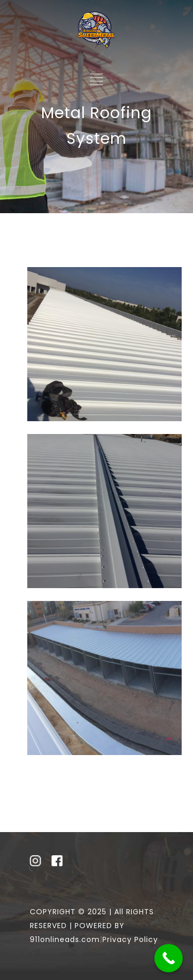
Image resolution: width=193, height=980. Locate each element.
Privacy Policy (130, 939)
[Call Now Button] (169, 958)
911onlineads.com (65, 939)
